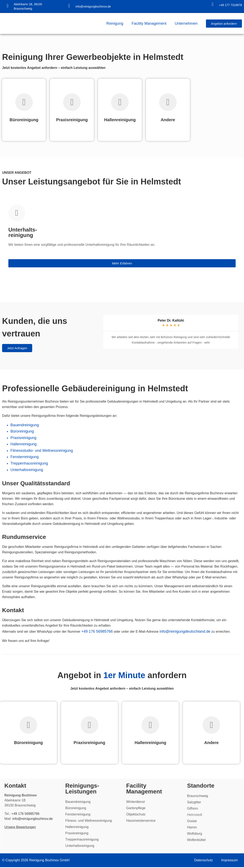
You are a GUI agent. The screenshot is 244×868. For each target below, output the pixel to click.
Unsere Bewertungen (20, 827)
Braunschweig (197, 796)
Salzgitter (194, 803)
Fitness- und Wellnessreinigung (89, 821)
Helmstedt (194, 815)
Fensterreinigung (25, 457)
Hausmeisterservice (141, 821)
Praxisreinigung (23, 438)
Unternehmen (186, 23)
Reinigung (115, 23)
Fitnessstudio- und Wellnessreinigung (42, 451)
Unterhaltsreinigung (27, 470)
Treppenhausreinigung (29, 463)
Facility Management (149, 23)
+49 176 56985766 (97, 631)
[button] (103, 332)
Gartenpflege (136, 808)
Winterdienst (136, 802)
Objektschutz (136, 815)
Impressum (229, 861)
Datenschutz (204, 861)
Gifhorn (192, 809)
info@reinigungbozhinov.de (93, 6)
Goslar (192, 821)
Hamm (192, 828)
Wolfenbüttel (196, 840)
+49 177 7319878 (231, 5)
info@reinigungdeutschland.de (185, 631)
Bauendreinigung (25, 425)
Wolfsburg (194, 834)
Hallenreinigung (24, 444)
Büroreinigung (22, 431)
